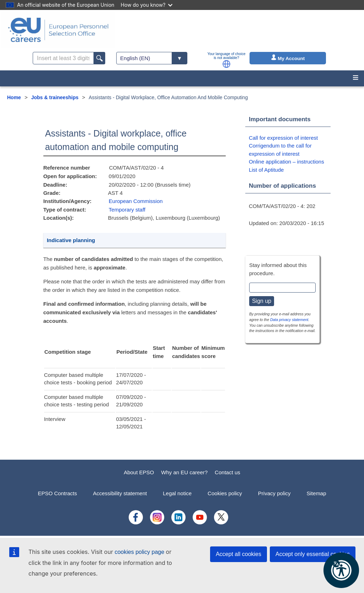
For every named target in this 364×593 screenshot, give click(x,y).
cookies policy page (139, 552)
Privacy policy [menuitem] (274, 493)
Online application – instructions (287, 162)
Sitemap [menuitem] (317, 493)
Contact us (227, 472)
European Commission (136, 201)
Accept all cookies (239, 554)
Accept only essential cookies (313, 554)
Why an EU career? (184, 472)
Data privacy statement (289, 320)
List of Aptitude (266, 170)
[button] (226, 64)
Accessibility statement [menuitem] (120, 493)
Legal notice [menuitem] (177, 493)
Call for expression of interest (283, 138)
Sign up (262, 301)
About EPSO (139, 472)
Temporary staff (127, 210)
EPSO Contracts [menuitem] (57, 493)
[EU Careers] (58, 30)
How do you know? (147, 5)
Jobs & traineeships (55, 97)
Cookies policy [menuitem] (225, 493)
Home (14, 97)
